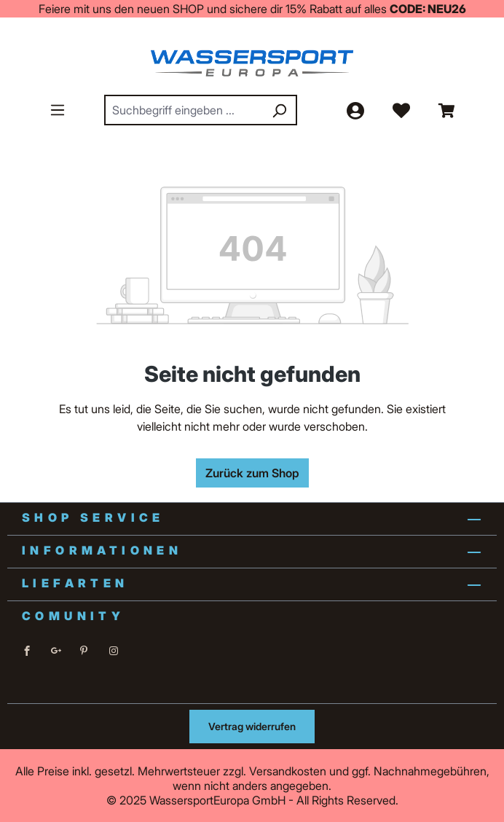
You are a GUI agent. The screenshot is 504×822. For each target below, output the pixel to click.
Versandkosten (288, 771)
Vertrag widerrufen (252, 726)
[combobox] (184, 110)
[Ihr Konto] (355, 110)
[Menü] (58, 109)
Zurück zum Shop (252, 473)
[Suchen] (279, 110)
